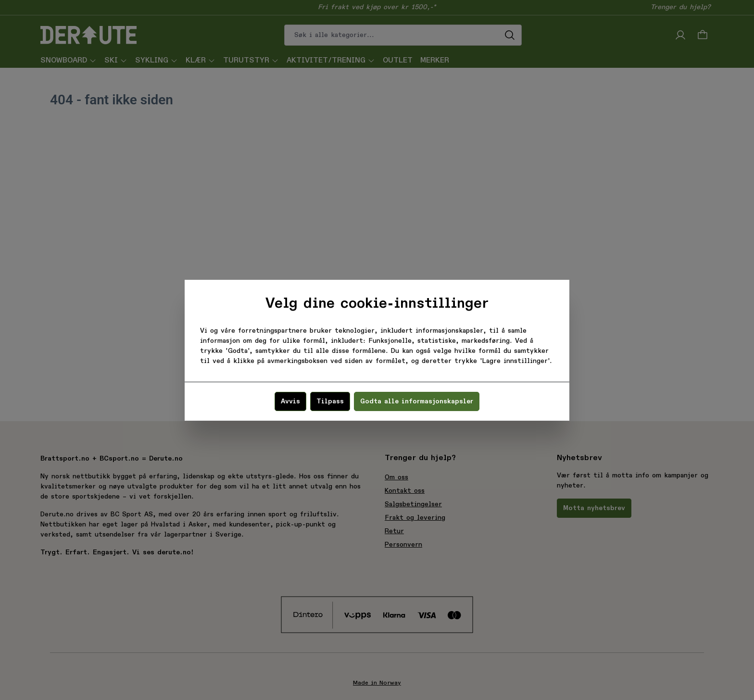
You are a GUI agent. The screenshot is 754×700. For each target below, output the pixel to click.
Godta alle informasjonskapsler (417, 401)
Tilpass (330, 401)
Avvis (290, 401)
